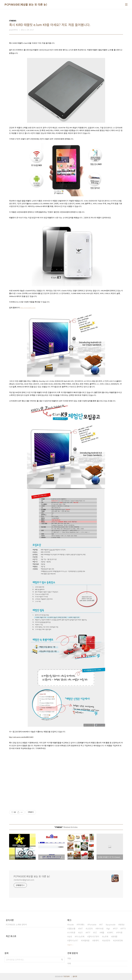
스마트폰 (72, 932)
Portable (92, 925)
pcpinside (111, 925)
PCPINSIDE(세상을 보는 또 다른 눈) (26, 5)
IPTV (124, 929)
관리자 (75, 976)
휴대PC (96, 940)
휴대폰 (115, 936)
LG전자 (90, 929)
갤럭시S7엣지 (94, 936)
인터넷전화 (118, 940)
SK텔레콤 (86, 940)
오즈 (81, 932)
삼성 (70, 936)
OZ (96, 932)
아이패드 (81, 925)
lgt (109, 929)
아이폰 (120, 932)
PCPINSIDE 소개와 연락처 (16, 925)
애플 (102, 932)
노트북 (106, 936)
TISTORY (67, 976)
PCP (116, 929)
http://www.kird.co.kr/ (28, 308)
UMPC (111, 932)
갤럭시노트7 (73, 940)
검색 (62, 960)
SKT (81, 929)
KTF (89, 932)
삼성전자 (107, 940)
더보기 (70, 945)
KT (102, 925)
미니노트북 (80, 936)
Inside (71, 925)
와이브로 (100, 929)
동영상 (122, 925)
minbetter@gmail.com (24, 880)
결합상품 (72, 929)
